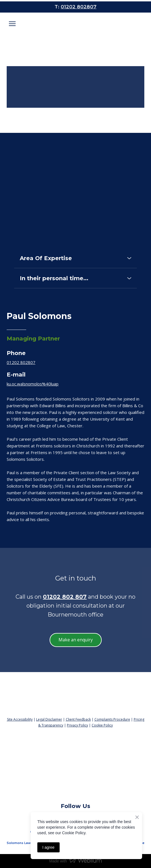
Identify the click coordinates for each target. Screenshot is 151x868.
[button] (75, 258)
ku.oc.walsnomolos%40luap (33, 384)
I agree (48, 847)
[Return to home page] (75, 693)
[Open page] (75, 27)
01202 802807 (21, 362)
